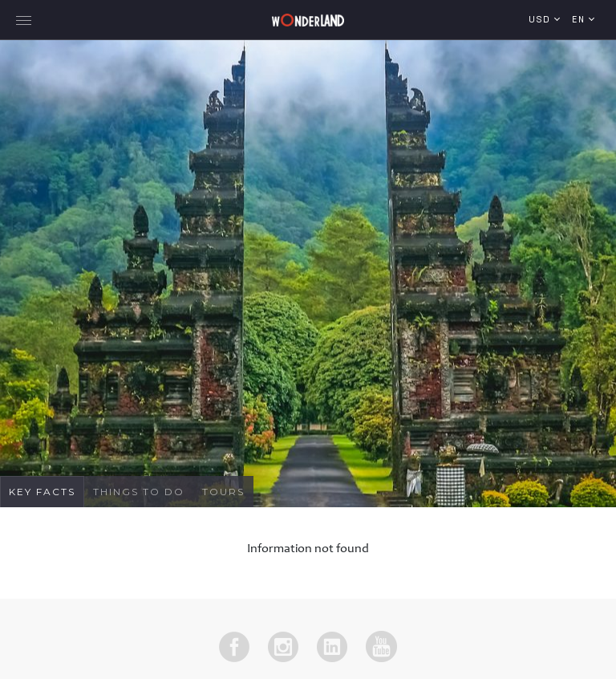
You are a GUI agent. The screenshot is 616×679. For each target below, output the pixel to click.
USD (541, 20)
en (580, 20)
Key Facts (42, 492)
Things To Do (139, 492)
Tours (223, 492)
